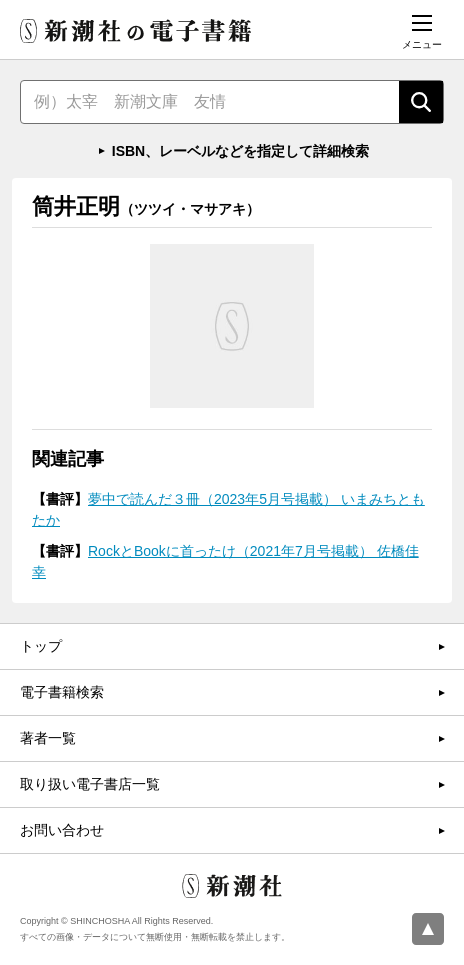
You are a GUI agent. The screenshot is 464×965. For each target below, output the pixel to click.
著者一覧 (48, 738)
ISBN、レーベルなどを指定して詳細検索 (240, 151)
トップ (41, 646)
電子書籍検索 (62, 692)
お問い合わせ (62, 830)
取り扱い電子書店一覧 (90, 784)
